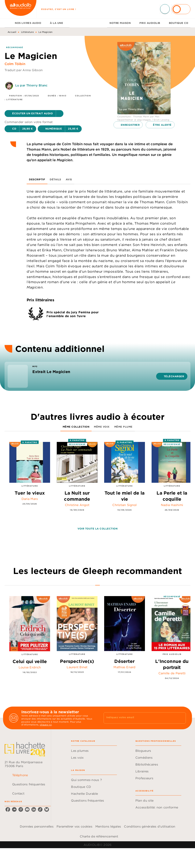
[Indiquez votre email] (140, 718)
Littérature (27, 32)
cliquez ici (46, 725)
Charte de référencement (99, 836)
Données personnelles (37, 826)
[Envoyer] (181, 718)
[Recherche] (165, 9)
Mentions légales (108, 826)
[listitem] (8, 809)
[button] (34, 114)
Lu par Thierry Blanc (31, 85)
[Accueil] (21, 9)
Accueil (12, 32)
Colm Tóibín (15, 64)
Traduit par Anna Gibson (24, 70)
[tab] (9, 23)
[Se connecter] (181, 9)
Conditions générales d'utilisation (150, 826)
